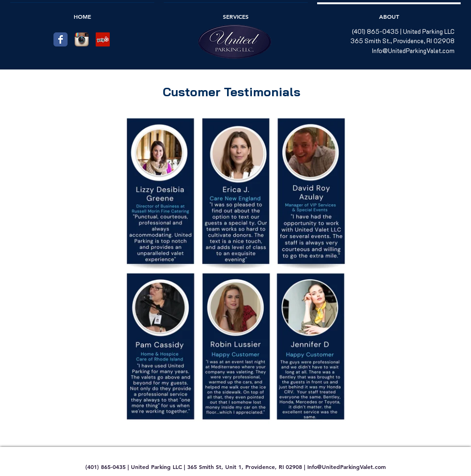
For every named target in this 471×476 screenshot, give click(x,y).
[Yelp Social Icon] (103, 39)
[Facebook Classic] (61, 39)
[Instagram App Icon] (82, 39)
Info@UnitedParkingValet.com (413, 50)
